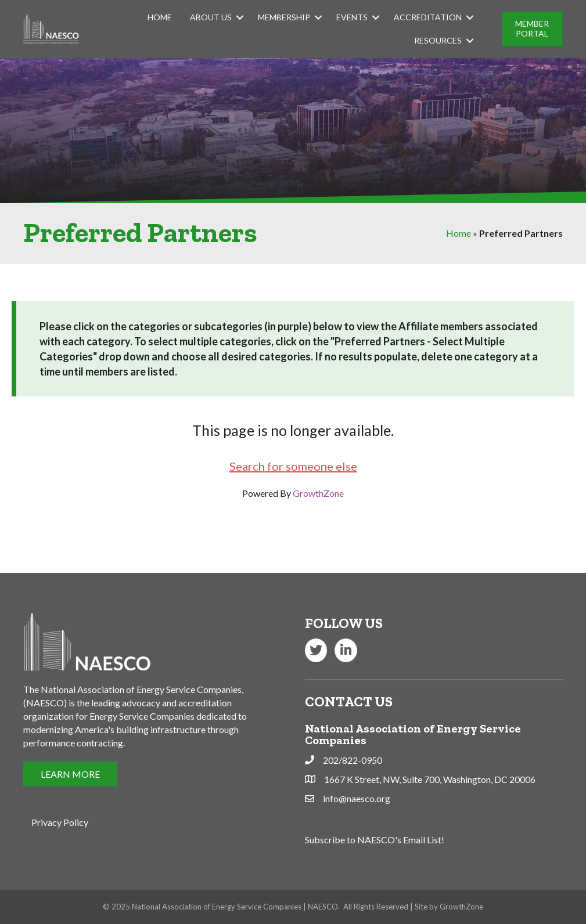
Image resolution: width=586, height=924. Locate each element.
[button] (532, 29)
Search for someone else (293, 466)
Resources (438, 40)
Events (352, 17)
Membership (284, 17)
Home (160, 17)
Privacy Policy (60, 822)
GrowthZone (318, 493)
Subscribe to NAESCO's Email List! (375, 840)
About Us (211, 17)
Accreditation (428, 17)
